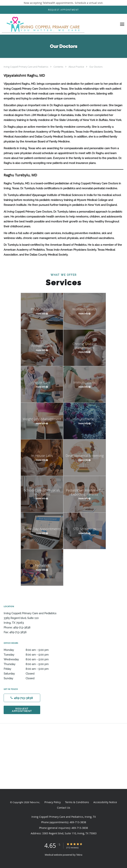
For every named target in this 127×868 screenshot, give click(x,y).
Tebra (79, 855)
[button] (63, 10)
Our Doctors (96, 67)
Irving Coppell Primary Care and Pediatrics (26, 67)
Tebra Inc (35, 802)
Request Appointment (22, 710)
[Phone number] (22, 698)
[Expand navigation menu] (122, 24)
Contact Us (64, 808)
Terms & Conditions (77, 802)
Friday (30, 669)
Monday (30, 650)
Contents (59, 67)
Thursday (30, 664)
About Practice (77, 67)
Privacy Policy (53, 802)
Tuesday (30, 655)
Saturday (30, 674)
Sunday (30, 678)
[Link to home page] (59, 24)
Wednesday (30, 659)
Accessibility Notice (105, 802)
